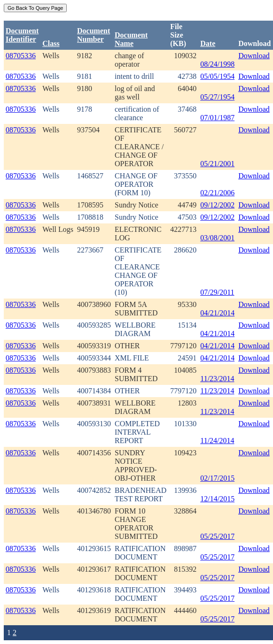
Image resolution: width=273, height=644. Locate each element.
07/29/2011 (217, 292)
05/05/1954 (217, 76)
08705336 (21, 56)
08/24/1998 (217, 64)
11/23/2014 (217, 379)
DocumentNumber (94, 35)
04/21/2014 (217, 313)
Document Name (131, 39)
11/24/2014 (217, 441)
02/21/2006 (217, 193)
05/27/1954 (217, 97)
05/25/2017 (217, 536)
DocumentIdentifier (22, 35)
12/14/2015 (217, 499)
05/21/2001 (217, 164)
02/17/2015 (217, 478)
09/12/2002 (217, 205)
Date (208, 43)
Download (254, 56)
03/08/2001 (217, 238)
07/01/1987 (217, 118)
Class (51, 43)
